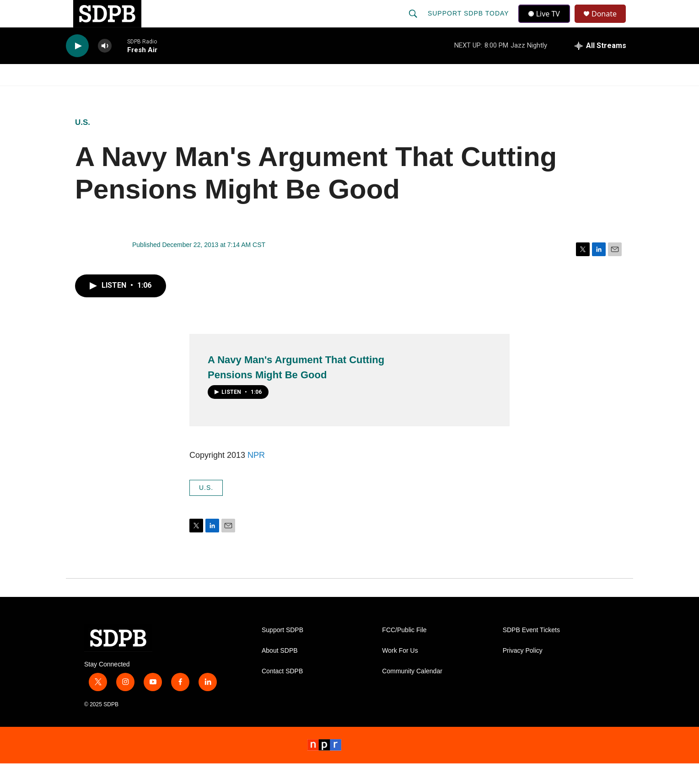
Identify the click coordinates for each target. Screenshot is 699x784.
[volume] (105, 67)
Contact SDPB (282, 692)
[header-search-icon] (414, 24)
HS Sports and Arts (218, 95)
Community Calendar (412, 692)
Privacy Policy (523, 671)
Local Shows (364, 95)
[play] (77, 67)
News (149, 95)
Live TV (547, 24)
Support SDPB (282, 651)
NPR (256, 476)
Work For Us (400, 671)
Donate (610, 24)
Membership (433, 95)
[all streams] (600, 66)
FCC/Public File (404, 651)
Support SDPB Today (469, 24)
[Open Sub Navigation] (125, 95)
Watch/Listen (92, 95)
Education (297, 95)
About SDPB (280, 671)
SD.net (577, 95)
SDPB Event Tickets (531, 651)
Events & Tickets (511, 95)
